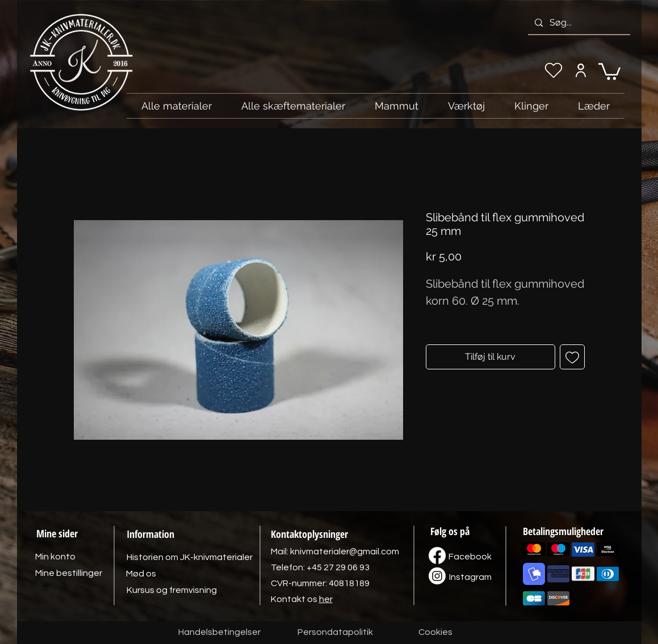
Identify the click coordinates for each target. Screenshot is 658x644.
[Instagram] (471, 577)
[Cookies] (435, 633)
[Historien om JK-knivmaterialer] (190, 557)
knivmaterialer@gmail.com (345, 552)
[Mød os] (141, 574)
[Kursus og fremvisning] (172, 590)
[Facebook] (470, 557)
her (326, 599)
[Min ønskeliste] (554, 70)
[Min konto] (581, 70)
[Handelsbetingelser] (219, 633)
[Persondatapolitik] (336, 633)
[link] (609, 71)
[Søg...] (578, 23)
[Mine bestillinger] (69, 573)
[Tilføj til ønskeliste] (572, 357)
